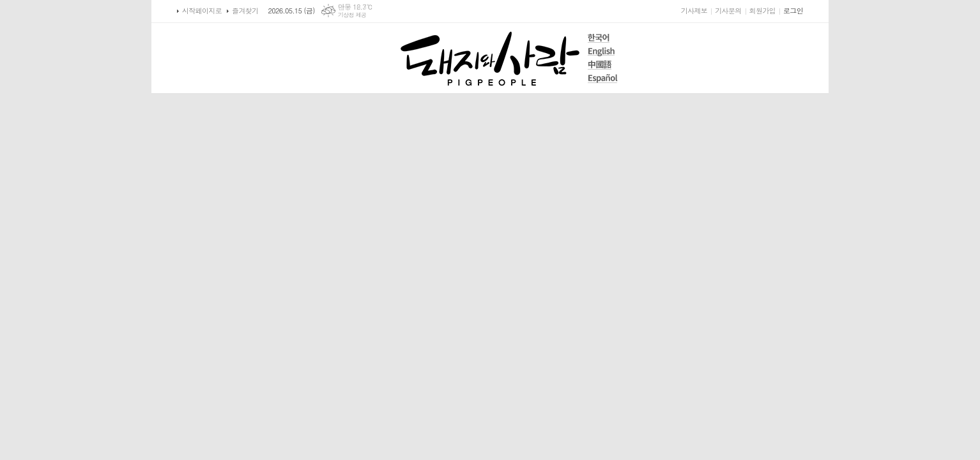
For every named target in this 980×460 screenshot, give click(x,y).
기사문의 (728, 11)
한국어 (603, 38)
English (603, 51)
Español (603, 78)
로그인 (793, 11)
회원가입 (762, 11)
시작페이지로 (202, 11)
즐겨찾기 (245, 11)
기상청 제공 (352, 15)
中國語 (603, 65)
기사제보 (694, 11)
